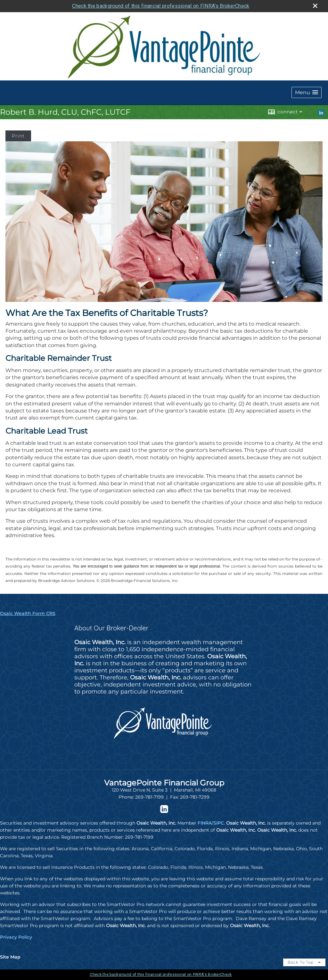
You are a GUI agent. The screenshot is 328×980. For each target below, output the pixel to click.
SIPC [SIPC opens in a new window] (219, 823)
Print (18, 136)
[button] (307, 92)
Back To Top (304, 962)
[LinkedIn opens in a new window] (321, 115)
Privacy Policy (16, 937)
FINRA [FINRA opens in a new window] (205, 823)
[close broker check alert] (315, 6)
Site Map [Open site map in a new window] (10, 957)
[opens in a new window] (164, 811)
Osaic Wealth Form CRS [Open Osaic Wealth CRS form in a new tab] (28, 613)
